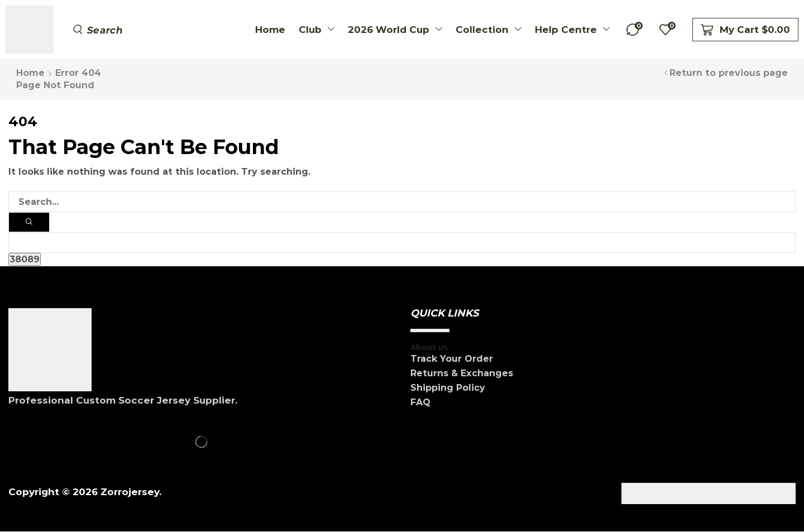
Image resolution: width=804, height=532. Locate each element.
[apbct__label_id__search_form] (402, 243)
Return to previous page (729, 73)
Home (30, 73)
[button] (98, 30)
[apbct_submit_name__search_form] (25, 260)
